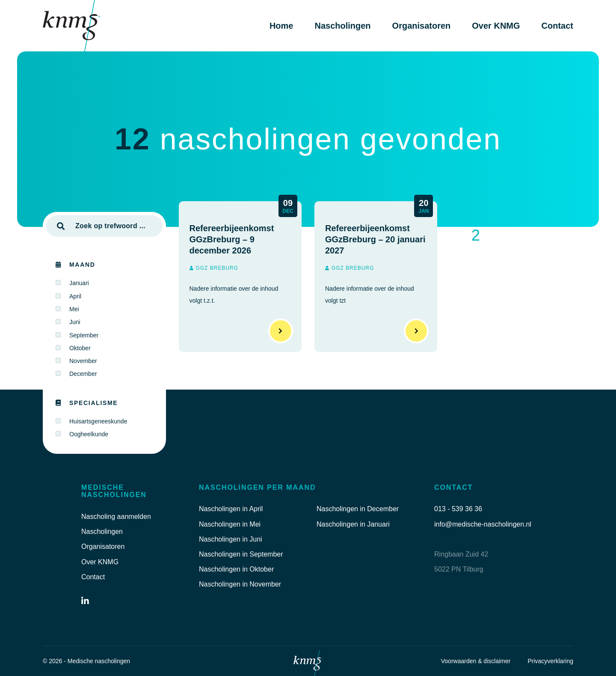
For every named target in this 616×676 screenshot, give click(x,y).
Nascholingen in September (241, 554)
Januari (79, 283)
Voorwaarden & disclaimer (476, 661)
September (84, 335)
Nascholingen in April (231, 509)
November (83, 361)
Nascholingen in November (240, 584)
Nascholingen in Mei (230, 524)
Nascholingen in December (358, 509)
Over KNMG (496, 26)
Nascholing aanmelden (116, 517)
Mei (74, 309)
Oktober (80, 348)
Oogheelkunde (89, 434)
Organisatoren (422, 26)
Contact (557, 26)
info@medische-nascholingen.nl (483, 524)
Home (281, 26)
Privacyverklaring (550, 661)
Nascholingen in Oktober (236, 569)
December (83, 374)
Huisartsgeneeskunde (98, 421)
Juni (75, 322)
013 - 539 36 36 (458, 509)
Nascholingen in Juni (231, 539)
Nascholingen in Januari (353, 524)
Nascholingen (342, 26)
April (75, 296)
